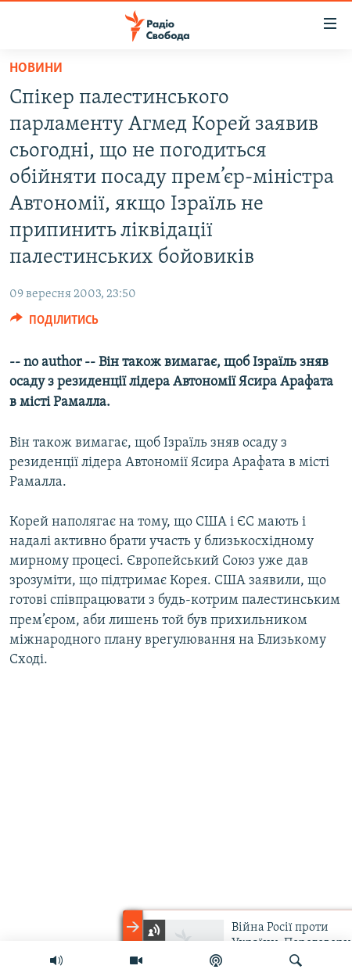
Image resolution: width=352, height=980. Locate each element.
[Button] (54, 324)
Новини (36, 68)
